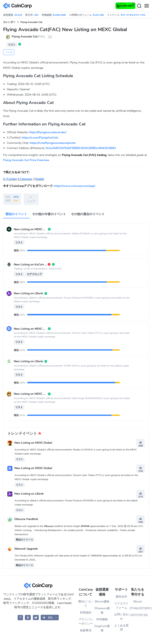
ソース (9, 52)
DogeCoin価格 (102, 628)
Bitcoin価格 (102, 602)
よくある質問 (121, 628)
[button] (50, 617)
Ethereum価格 (102, 610)
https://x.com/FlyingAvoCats (40, 138)
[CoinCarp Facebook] (28, 617)
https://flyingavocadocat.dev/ (48, 132)
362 (36, 15)
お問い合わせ (121, 617)
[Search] (139, 6)
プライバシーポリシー (86, 621)
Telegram (26, 179)
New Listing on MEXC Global (33, 443)
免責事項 (86, 630)
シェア (31, 199)
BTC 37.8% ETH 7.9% (133, 15)
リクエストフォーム (121, 606)
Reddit (40, 179)
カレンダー (9, 22)
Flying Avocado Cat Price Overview (26, 160)
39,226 (18, 15)
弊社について (86, 604)
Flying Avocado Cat (31, 22)
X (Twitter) (10, 179)
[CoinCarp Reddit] (36, 617)
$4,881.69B (59, 15)
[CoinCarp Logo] (18, 6)
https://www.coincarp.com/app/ (75, 186)
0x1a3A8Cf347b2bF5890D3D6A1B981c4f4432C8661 (81, 148)
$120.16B (98, 15)
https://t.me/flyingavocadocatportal (53, 143)
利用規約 (86, 613)
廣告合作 (121, 597)
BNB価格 (102, 619)
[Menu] (146, 6)
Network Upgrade (26, 549)
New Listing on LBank (29, 494)
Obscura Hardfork (26, 519)
